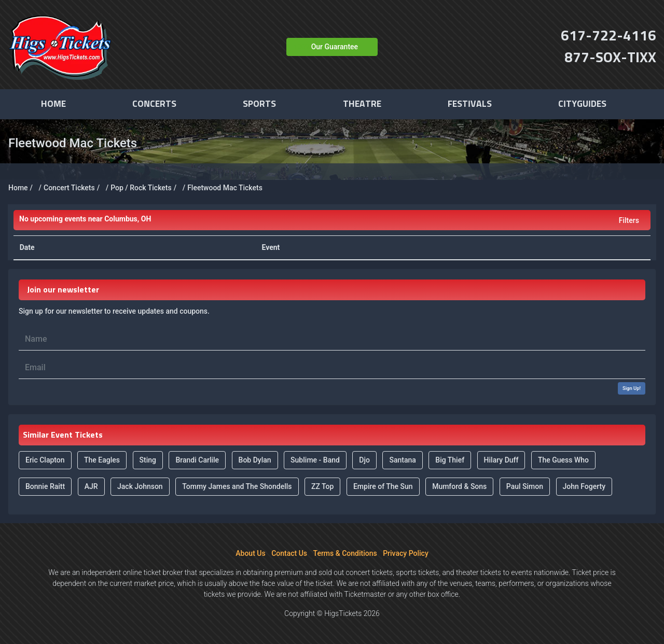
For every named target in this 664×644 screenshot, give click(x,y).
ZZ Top (322, 486)
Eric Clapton (45, 460)
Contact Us (289, 553)
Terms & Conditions (345, 553)
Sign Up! (632, 388)
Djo (364, 460)
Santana (402, 460)
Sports (259, 104)
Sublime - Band (315, 460)
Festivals (470, 104)
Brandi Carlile (197, 460)
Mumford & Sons (459, 486)
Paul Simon (525, 486)
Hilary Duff (501, 460)
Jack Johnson (140, 486)
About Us (250, 553)
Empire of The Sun (383, 486)
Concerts (154, 104)
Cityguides (582, 104)
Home (53, 104)
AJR (91, 486)
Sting (148, 460)
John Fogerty (584, 486)
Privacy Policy (406, 553)
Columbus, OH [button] (85, 219)
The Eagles (102, 460)
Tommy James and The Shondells (237, 486)
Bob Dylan (255, 460)
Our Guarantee (335, 47)
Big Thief (450, 460)
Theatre (362, 104)
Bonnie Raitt (45, 486)
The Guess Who (563, 460)
